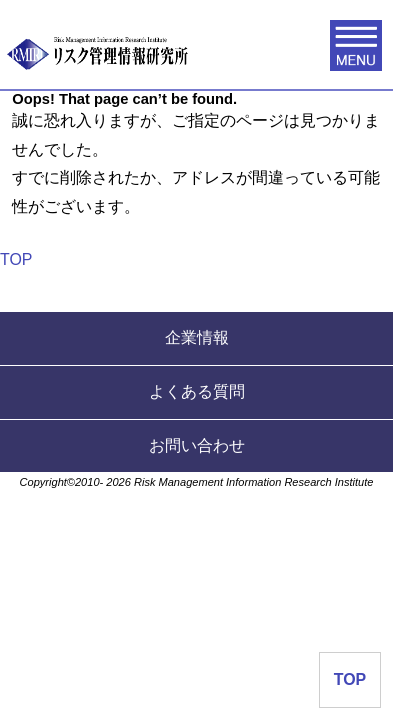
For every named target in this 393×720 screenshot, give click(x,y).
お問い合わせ (197, 445)
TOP (16, 259)
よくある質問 (197, 391)
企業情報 (197, 337)
